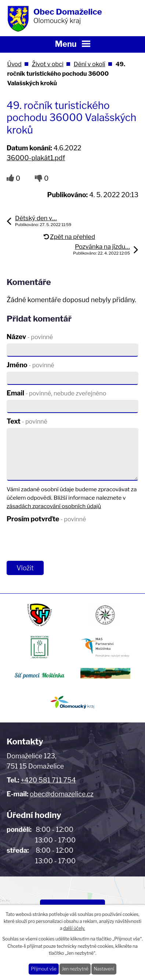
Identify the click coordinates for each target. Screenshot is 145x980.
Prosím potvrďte (46, 519)
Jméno (30, 365)
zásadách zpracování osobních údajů (54, 506)
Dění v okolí (90, 64)
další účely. (74, 928)
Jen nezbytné (75, 969)
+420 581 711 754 (48, 780)
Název (30, 337)
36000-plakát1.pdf (36, 158)
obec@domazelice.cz (62, 794)
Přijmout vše (44, 969)
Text (27, 421)
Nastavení (104, 969)
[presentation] (61, 542)
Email (56, 393)
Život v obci (48, 64)
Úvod (14, 64)
